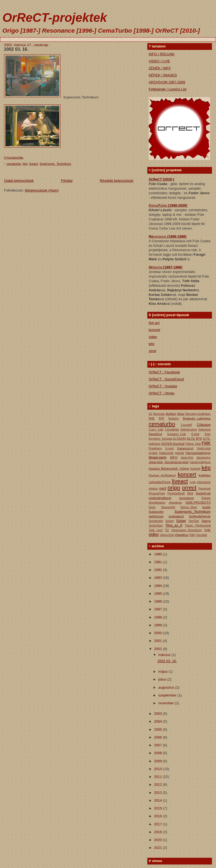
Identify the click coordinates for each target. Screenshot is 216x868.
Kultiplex (205, 475)
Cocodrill (186, 425)
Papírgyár (205, 489)
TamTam (194, 521)
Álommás (159, 414)
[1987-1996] (173, 267)
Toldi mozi (156, 530)
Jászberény (203, 458)
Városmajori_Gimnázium (187, 530)
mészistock (204, 482)
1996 (158, 601)
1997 (158, 609)
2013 (158, 793)
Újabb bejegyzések (19, 181)
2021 (158, 848)
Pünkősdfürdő (176, 493)
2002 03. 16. (16, 49)
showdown (175, 503)
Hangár (180, 453)
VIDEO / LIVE (159, 61)
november (167, 703)
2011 (158, 777)
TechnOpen (156, 526)
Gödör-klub (204, 448)
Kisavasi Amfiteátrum (162, 475)
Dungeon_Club (177, 434)
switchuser (156, 516)
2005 (158, 729)
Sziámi (170, 521)
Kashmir (196, 469)
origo (174, 488)
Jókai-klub (156, 462)
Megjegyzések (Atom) (42, 190)
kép (25, 164)
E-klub (195, 434)
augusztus (167, 687)
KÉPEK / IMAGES (163, 75)
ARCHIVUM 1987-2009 (167, 82)
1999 (158, 625)
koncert (154, 330)
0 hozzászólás (14, 158)
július (163, 679)
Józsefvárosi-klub (176, 462)
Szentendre (156, 521)
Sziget (181, 521)
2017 (158, 824)
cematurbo (14, 164)
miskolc (153, 489)
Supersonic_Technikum (55, 164)
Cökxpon (204, 425)
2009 (158, 761)
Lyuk (193, 482)
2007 (158, 745)
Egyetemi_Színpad (160, 439)
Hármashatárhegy (198, 453)
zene (152, 351)
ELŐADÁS (180, 439)
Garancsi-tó (185, 448)
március (165, 655)
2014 (158, 800)
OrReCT (156, 179)
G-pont (169, 448)
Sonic (152, 507)
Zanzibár (202, 535)
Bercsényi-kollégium (198, 414)
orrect (189, 488)
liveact (34, 164)
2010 (158, 769)
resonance (187, 498)
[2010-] (169, 179)
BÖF (161, 418)
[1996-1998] (177, 236)
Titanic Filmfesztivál (198, 526)
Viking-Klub (167, 535)
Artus (181, 414)
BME (152, 418)
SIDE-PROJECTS (198, 502)
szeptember (168, 695)
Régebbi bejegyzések (117, 181)
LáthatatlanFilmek (160, 482)
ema (154, 205)
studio (206, 507)
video (153, 337)
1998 (158, 617)
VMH (192, 535)
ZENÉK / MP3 (160, 68)
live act (154, 323)
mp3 (163, 488)
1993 (158, 578)
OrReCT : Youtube (163, 386)
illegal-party (158, 457)
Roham (206, 498)
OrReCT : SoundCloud (166, 379)
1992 (158, 570)
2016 (158, 816)
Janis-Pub (187, 458)
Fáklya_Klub (193, 444)
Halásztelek (166, 453)
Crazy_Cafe (156, 430)
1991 (158, 562)
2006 (158, 737)
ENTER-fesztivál (173, 444)
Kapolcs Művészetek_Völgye (169, 468)
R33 (190, 493)
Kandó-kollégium (200, 462)
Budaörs (174, 418)
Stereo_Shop (189, 507)
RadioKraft (203, 493)
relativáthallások (160, 498)
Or (151, 267)
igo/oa (158, 267)
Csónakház (172, 430)
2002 (158, 649)
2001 (158, 641)
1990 (158, 554)
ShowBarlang (157, 503)
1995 (158, 594)
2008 (158, 753)
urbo (164, 205)
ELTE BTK (195, 438)
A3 (150, 414)
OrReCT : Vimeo (162, 393)
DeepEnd (155, 434)
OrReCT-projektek (55, 18)
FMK (206, 443)
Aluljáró (171, 414)
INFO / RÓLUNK (162, 54)
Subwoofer (156, 512)
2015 (158, 808)
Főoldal (67, 181)
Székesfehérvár (200, 516)
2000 (158, 633)
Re (151, 236)
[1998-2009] (178, 205)
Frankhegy (155, 448)
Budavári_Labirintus (197, 418)
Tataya (206, 521)
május (163, 671)
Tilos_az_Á (174, 525)
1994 (158, 586)
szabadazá (176, 516)
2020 (158, 840)
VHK (207, 530)
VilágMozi (182, 535)
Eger (208, 434)
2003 (158, 714)
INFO (174, 457)
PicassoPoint (157, 493)
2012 (158, 785)
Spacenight (168, 507)
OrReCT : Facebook (164, 372)
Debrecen (205, 430)
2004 (158, 721)
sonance (160, 236)
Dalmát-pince (189, 430)
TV (167, 530)
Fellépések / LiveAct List (168, 89)
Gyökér (153, 453)
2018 (158, 832)
